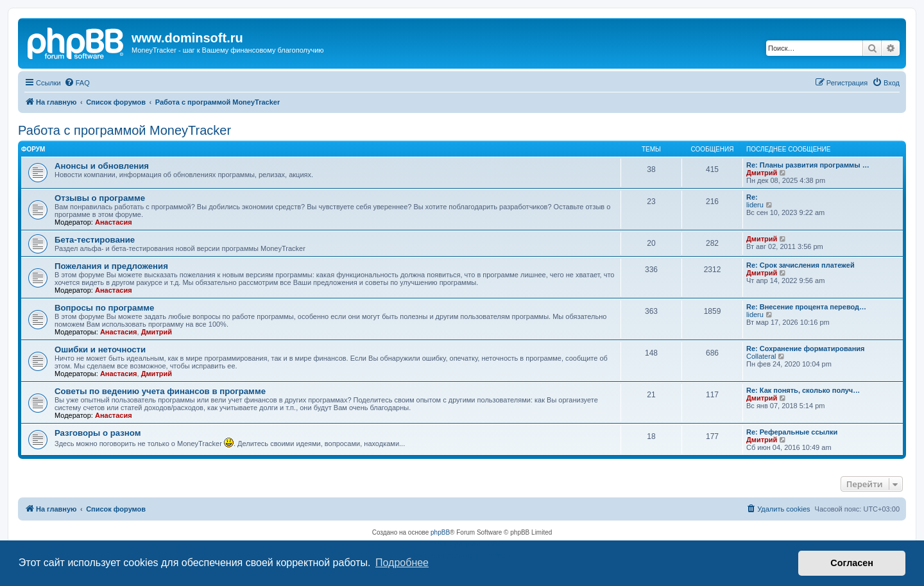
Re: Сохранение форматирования (806, 349)
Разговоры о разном (98, 433)
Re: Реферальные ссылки (792, 432)
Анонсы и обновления (102, 166)
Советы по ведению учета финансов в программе (160, 391)
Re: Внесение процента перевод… (806, 307)
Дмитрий (762, 173)
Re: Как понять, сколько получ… (803, 390)
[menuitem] (77, 83)
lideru (755, 205)
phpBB (440, 532)
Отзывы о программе (100, 198)
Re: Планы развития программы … (808, 165)
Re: (752, 197)
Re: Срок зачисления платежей (800, 265)
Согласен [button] (852, 563)
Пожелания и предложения (111, 266)
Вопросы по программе (104, 308)
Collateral (761, 356)
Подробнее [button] (402, 563)
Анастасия (114, 222)
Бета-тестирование (95, 240)
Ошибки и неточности (100, 349)
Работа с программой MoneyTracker (124, 130)
